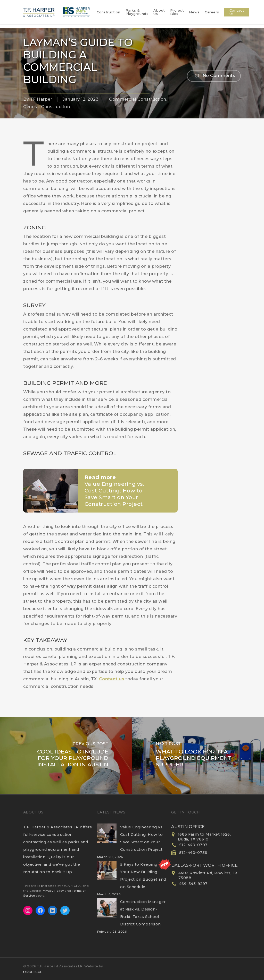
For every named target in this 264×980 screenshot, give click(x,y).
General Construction (47, 107)
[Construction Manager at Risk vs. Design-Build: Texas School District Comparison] (107, 911)
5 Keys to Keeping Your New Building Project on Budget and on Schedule (143, 876)
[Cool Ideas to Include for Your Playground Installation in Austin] (66, 756)
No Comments (214, 76)
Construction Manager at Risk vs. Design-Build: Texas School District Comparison (143, 913)
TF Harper (41, 99)
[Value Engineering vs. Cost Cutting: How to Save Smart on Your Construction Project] (107, 836)
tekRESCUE (33, 972)
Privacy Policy (53, 891)
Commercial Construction (138, 99)
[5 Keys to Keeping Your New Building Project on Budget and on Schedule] (107, 874)
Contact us (112, 679)
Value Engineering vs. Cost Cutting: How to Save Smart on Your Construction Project (142, 838)
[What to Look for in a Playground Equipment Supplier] (198, 756)
